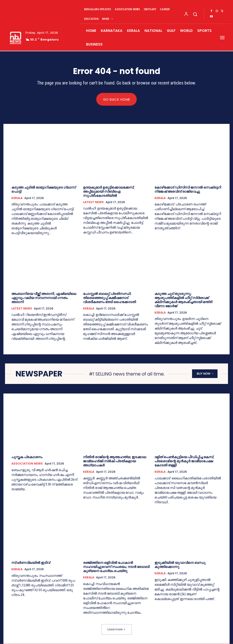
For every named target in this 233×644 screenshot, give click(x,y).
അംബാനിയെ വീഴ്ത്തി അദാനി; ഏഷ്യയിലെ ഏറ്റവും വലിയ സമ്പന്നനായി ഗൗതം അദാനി (44, 298)
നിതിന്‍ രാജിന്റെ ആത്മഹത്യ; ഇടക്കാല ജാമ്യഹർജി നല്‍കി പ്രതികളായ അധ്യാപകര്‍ (115, 461)
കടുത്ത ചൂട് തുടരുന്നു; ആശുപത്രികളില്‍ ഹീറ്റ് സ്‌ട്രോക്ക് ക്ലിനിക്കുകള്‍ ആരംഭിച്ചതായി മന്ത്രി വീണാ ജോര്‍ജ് (183, 300)
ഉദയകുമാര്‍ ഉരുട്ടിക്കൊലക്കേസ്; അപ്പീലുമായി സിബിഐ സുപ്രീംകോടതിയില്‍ (109, 191)
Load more (116, 630)
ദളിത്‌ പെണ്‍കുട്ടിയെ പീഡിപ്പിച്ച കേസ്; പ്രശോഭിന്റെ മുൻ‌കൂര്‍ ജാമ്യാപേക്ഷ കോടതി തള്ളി (184, 461)
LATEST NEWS (93, 202)
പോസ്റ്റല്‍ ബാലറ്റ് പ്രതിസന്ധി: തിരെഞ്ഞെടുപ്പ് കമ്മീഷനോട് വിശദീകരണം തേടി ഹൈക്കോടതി (109, 298)
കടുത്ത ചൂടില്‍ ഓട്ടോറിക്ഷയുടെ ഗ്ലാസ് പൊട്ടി (44, 189)
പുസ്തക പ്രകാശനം (27, 457)
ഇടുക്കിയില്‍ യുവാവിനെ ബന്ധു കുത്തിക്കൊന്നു (180, 565)
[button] (195, 14)
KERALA (17, 198)
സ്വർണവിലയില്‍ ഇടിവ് (31, 563)
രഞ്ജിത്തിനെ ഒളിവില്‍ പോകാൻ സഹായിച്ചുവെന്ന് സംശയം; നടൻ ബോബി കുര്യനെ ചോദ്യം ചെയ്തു (116, 567)
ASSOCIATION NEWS (27, 464)
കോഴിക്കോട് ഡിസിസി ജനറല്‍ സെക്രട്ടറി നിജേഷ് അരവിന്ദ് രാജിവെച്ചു (188, 189)
